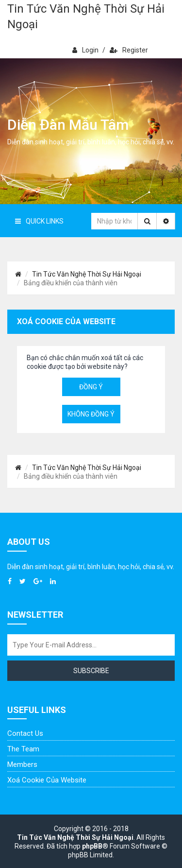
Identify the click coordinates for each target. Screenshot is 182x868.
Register (129, 50)
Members (22, 764)
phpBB (92, 846)
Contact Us (25, 733)
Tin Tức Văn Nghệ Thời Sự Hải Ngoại (86, 17)
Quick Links (39, 221)
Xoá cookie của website (47, 780)
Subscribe (91, 671)
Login (85, 50)
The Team (23, 749)
